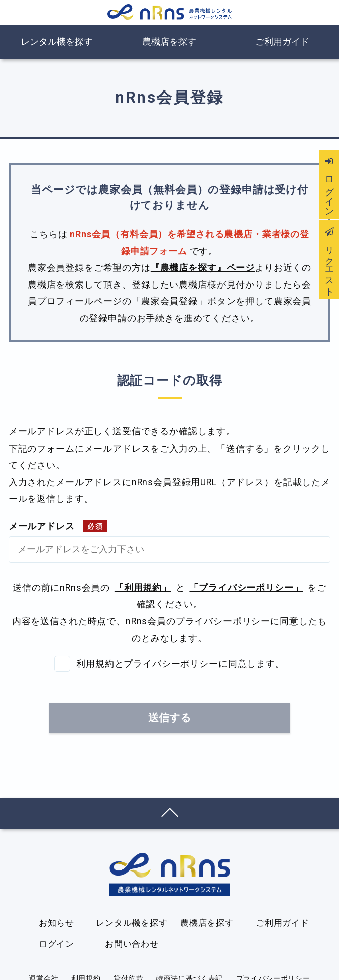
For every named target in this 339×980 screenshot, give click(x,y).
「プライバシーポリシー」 (246, 588)
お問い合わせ (132, 944)
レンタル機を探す (57, 42)
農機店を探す (169, 42)
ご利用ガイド (282, 42)
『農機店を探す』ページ (203, 268)
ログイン (56, 944)
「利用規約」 (143, 588)
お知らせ (56, 923)
